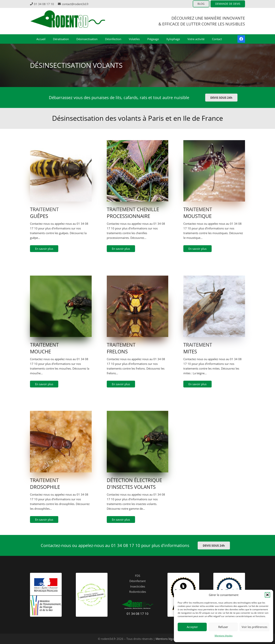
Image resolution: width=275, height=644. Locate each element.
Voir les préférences (254, 627)
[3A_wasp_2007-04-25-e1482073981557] (61, 158)
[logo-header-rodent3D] (68, 21)
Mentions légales (224, 636)
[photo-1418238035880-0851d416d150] (61, 293)
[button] (267, 595)
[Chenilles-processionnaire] (138, 158)
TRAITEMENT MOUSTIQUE (198, 213)
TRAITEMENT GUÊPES (44, 213)
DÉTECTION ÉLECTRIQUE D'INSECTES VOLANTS (134, 484)
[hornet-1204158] (138, 293)
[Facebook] (241, 39)
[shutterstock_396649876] (214, 293)
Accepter (192, 627)
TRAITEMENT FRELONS (121, 348)
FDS (138, 576)
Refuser (223, 627)
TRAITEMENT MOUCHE (44, 348)
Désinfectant (137, 581)
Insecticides (138, 586)
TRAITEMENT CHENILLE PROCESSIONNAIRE (133, 213)
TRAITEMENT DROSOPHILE (45, 484)
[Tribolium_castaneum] (61, 429)
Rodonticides (138, 592)
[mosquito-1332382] (214, 158)
